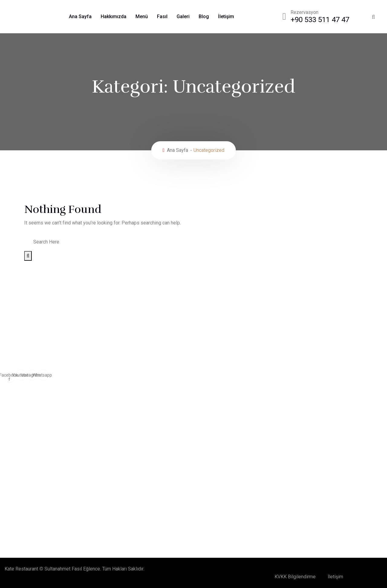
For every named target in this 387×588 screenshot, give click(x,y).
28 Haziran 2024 (59, 495)
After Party (21, 451)
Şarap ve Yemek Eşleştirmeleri (79, 517)
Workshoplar (23, 428)
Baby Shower (186, 428)
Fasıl (162, 16)
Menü (142, 16)
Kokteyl (17, 440)
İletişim (226, 16)
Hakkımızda (114, 16)
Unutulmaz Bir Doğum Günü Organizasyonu (98, 485)
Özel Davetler (187, 406)
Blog (204, 16)
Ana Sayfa (80, 16)
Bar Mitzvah (185, 451)
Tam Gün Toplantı (190, 417)
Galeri (183, 16)
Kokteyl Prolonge (190, 440)
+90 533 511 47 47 (320, 20)
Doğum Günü (23, 417)
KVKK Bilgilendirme (295, 577)
